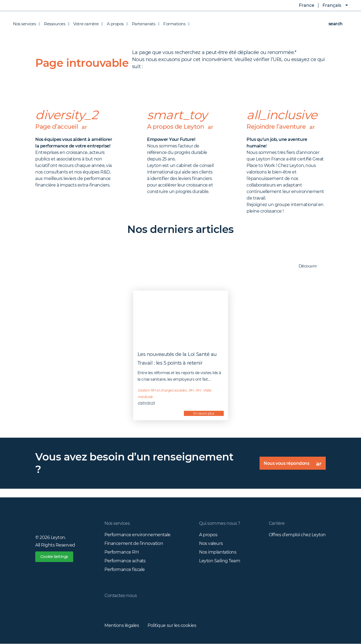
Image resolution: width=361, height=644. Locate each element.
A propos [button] (116, 24)
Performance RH (122, 552)
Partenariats (144, 24)
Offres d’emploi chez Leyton (297, 535)
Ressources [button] (55, 24)
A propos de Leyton (180, 131)
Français (332, 5)
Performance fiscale (125, 569)
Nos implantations (218, 552)
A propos (208, 535)
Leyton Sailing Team (220, 561)
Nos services (117, 523)
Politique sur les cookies (172, 625)
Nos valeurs (211, 543)
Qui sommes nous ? (220, 523)
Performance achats (125, 561)
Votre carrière (87, 24)
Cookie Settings (55, 557)
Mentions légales (122, 625)
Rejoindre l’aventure (282, 127)
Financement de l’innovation (134, 543)
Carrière (277, 523)
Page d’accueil (62, 127)
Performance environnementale (138, 535)
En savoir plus (204, 413)
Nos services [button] (26, 24)
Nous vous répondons (294, 465)
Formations (175, 24)
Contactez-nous (121, 596)
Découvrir (311, 266)
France (303, 5)
